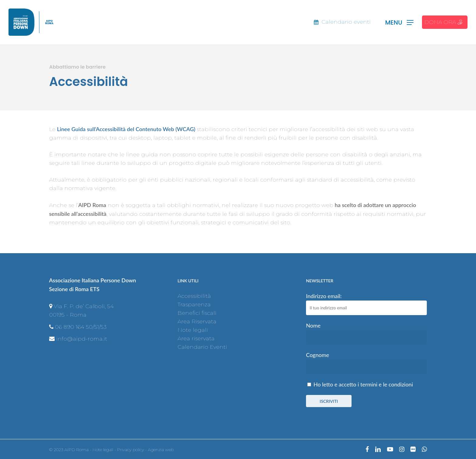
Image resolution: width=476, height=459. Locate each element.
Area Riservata (197, 321)
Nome (313, 325)
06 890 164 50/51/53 (81, 327)
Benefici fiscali (197, 313)
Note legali (193, 330)
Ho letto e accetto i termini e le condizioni (363, 384)
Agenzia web (161, 450)
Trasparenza (194, 304)
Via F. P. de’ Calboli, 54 (84, 306)
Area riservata (196, 338)
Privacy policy (131, 450)
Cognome (318, 355)
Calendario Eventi (202, 347)
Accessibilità (194, 296)
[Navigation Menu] (399, 22)
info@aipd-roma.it (82, 339)
